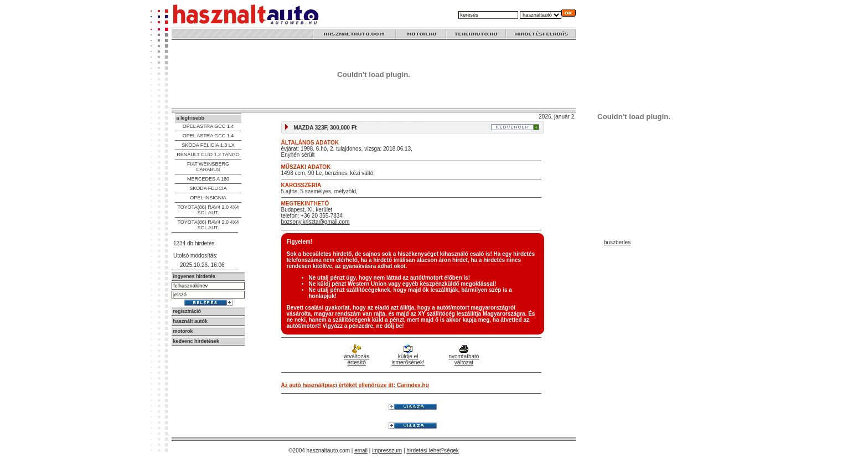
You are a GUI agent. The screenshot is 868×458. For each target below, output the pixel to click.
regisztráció (187, 311)
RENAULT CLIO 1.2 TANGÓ (208, 155)
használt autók (191, 321)
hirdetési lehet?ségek (433, 451)
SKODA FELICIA (208, 188)
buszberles (617, 242)
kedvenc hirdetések (197, 341)
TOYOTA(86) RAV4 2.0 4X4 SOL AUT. (208, 210)
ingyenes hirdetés (195, 276)
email (361, 451)
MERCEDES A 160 (208, 179)
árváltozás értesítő (356, 356)
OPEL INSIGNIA (208, 198)
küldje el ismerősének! (408, 356)
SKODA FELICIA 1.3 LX (208, 145)
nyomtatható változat (464, 356)
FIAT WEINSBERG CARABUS (208, 167)
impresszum (387, 451)
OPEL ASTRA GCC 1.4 (208, 126)
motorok (183, 331)
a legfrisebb (191, 118)
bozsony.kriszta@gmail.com (316, 222)
